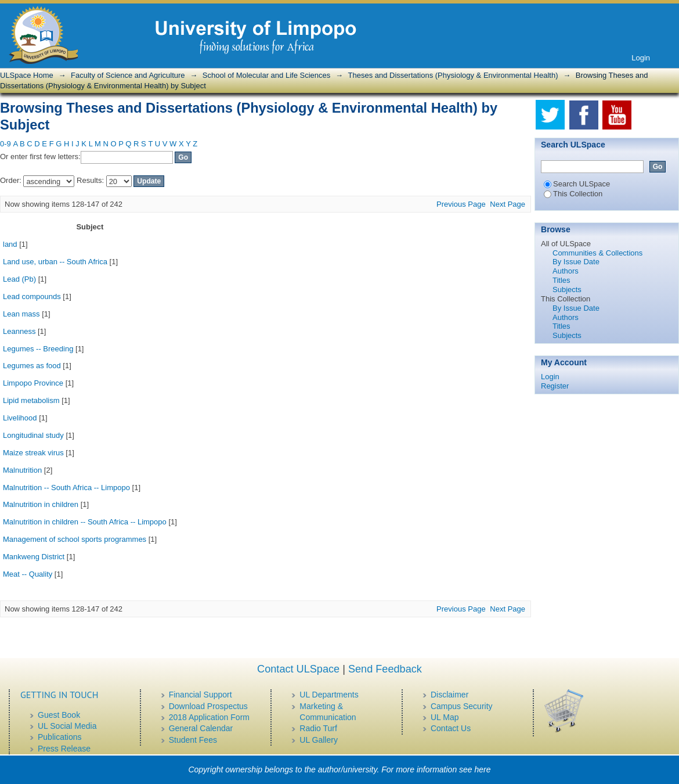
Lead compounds (32, 296)
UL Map (445, 717)
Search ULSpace (577, 184)
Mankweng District (34, 557)
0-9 (6, 144)
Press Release (64, 749)
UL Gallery (319, 740)
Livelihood (20, 418)
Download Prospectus (208, 706)
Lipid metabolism (31, 400)
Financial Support (201, 695)
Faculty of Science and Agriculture (128, 75)
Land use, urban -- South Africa (55, 262)
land (10, 244)
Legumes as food (32, 366)
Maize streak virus (33, 453)
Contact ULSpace (298, 669)
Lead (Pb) (19, 279)
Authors (566, 271)
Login (641, 58)
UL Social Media (67, 726)
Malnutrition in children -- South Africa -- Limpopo (85, 522)
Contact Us (451, 728)
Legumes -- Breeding (38, 349)
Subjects (567, 289)
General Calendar (201, 728)
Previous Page (461, 204)
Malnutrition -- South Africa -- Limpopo (66, 488)
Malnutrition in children (41, 504)
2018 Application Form (209, 717)
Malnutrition (22, 470)
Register (555, 386)
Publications (60, 737)
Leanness (19, 331)
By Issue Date (576, 262)
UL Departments (329, 695)
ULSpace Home (27, 75)
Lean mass (21, 314)
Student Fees (193, 740)
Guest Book (59, 715)
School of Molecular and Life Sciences (266, 75)
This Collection (573, 194)
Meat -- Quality (28, 574)
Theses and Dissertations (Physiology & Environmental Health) (453, 75)
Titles (561, 280)
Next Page (508, 204)
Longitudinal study (33, 435)
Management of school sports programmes (75, 539)
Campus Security (462, 706)
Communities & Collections (597, 253)
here (483, 769)
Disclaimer (449, 695)
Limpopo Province (33, 383)
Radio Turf (318, 728)
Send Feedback (385, 669)
